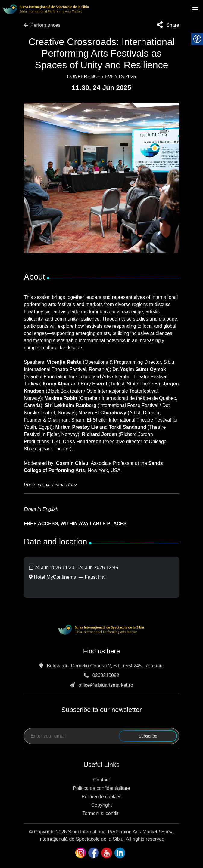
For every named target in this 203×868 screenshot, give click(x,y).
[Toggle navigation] (195, 9)
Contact (101, 780)
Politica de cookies (102, 797)
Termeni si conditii (101, 813)
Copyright (101, 805)
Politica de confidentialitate (101, 788)
